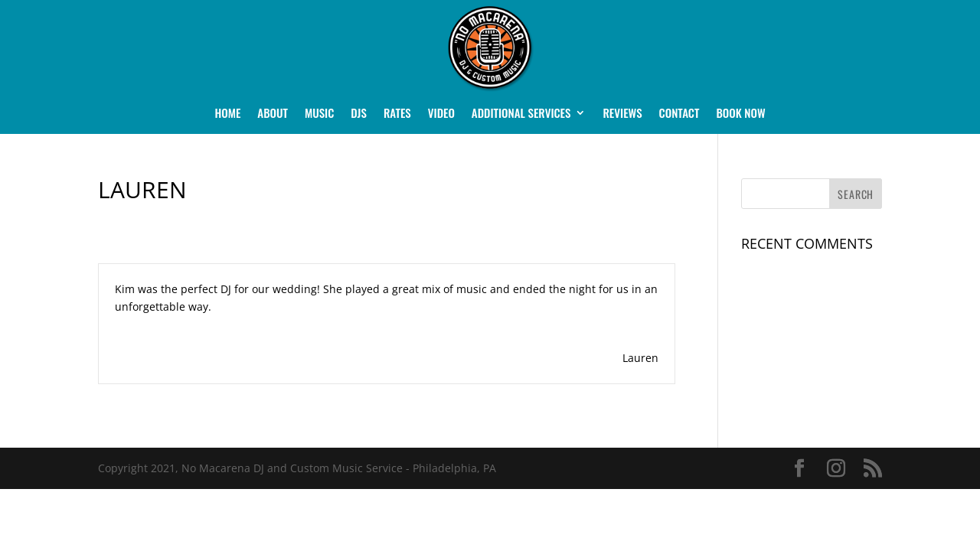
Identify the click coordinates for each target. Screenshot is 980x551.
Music (319, 114)
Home (227, 114)
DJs (359, 114)
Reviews (622, 114)
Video (441, 114)
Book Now (740, 114)
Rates (397, 114)
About (273, 114)
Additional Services (521, 114)
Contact (679, 114)
